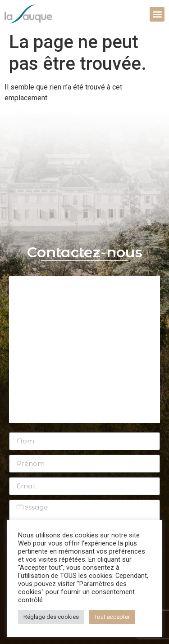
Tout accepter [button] (112, 617)
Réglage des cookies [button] (51, 617)
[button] (157, 14)
